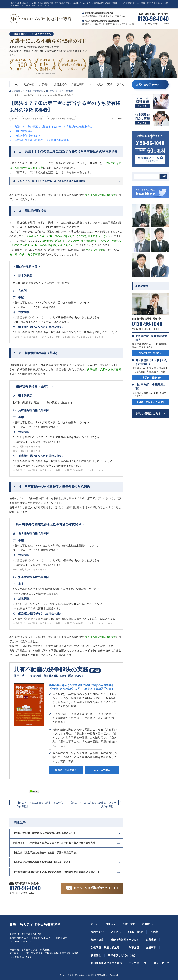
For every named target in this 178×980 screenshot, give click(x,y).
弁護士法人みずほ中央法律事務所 (35, 925)
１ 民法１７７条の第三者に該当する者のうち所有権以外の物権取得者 (51, 126)
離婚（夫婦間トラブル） (125, 940)
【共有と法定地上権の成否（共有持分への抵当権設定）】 (44, 833)
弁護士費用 (78, 84)
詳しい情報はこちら (149, 413)
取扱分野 (29, 84)
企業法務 (151, 940)
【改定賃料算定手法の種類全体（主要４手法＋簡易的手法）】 (47, 853)
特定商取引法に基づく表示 (107, 963)
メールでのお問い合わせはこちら (97, 888)
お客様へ (44, 84)
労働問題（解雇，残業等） (107, 947)
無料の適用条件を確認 (46, 73)
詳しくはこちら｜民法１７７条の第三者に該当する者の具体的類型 (49, 181)
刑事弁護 (134, 947)
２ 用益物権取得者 (21, 131)
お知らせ (111, 924)
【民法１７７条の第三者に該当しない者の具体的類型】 (93, 804)
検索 (164, 176)
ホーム (16, 84)
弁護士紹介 (60, 84)
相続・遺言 (97, 940)
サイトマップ (161, 963)
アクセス (122, 84)
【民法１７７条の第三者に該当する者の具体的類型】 (40, 804)
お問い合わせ (135, 932)
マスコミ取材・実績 (101, 84)
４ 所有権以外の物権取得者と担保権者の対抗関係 (39, 140)
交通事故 (151, 947)
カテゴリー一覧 (138, 963)
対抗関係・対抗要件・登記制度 (60, 91)
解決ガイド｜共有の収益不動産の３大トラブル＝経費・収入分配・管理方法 (54, 843)
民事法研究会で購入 (66, 770)
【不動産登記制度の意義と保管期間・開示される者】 (42, 862)
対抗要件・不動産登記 (33, 91)
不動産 (17, 91)
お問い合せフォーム (148, 84)
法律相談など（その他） (122, 955)
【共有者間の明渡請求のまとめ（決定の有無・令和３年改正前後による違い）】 (57, 872)
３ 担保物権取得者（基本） (26, 136)
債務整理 (96, 955)
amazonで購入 (102, 770)
